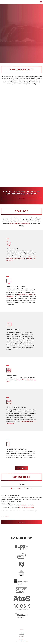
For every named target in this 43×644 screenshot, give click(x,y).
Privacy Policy (22, 640)
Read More (21, 522)
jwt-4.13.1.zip (22, 507)
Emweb (27, 641)
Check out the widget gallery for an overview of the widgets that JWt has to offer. (21, 259)
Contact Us (21, 199)
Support (22, 629)
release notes (30, 505)
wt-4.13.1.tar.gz (22, 505)
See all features (22, 468)
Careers (21, 633)
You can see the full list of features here (20, 224)
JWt (3, 2)
